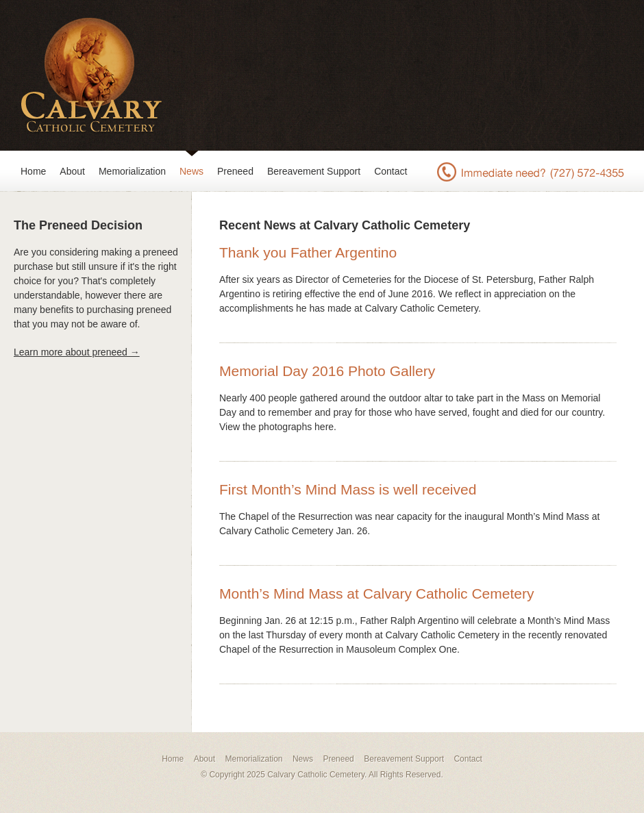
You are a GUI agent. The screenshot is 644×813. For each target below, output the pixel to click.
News (191, 171)
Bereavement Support (314, 171)
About (72, 171)
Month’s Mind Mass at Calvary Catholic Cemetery (376, 593)
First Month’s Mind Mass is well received (348, 489)
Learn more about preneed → (77, 352)
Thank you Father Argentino (308, 252)
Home (33, 171)
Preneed (235, 171)
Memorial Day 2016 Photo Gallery (327, 371)
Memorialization (132, 171)
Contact (391, 171)
